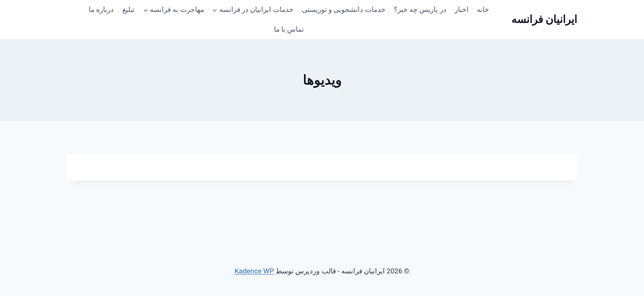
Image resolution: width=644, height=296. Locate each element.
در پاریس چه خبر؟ (420, 9)
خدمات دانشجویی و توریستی (344, 9)
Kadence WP (254, 271)
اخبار (462, 9)
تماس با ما (289, 29)
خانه (483, 9)
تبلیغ (129, 9)
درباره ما (101, 9)
